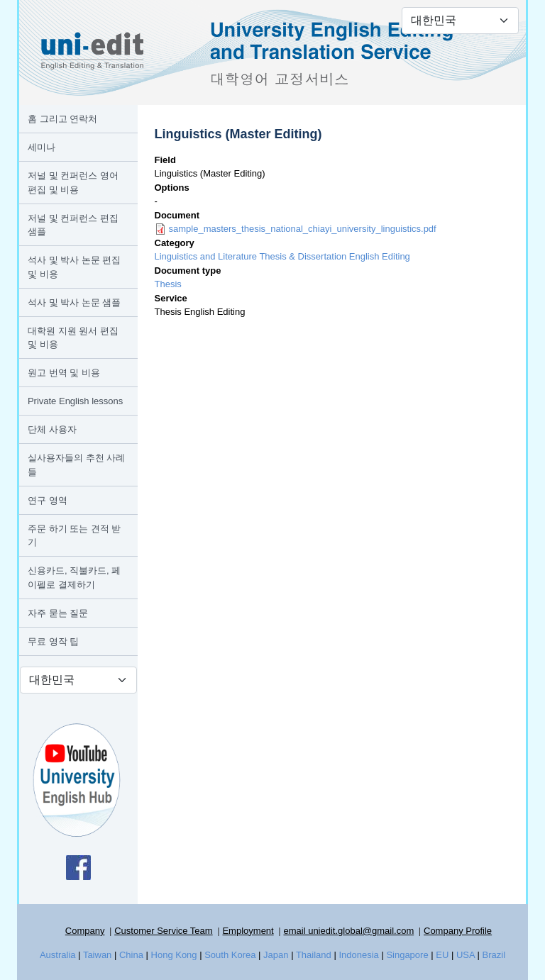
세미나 (42, 147)
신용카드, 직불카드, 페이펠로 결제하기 (74, 578)
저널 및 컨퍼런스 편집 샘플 (73, 225)
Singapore (407, 955)
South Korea (230, 955)
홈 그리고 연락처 (62, 119)
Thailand (314, 955)
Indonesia (358, 955)
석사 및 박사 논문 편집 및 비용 (74, 267)
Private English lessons (75, 401)
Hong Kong (174, 955)
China (131, 955)
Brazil (494, 955)
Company (85, 931)
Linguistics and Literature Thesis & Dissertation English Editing (282, 256)
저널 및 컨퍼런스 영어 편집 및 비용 (73, 183)
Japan (276, 955)
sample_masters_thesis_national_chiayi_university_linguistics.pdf (303, 229)
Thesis (168, 284)
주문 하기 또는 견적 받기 (74, 536)
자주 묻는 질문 (58, 613)
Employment (248, 931)
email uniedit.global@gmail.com (348, 931)
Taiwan (97, 955)
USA (466, 955)
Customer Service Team (163, 931)
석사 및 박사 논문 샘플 (74, 302)
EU (442, 955)
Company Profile (458, 931)
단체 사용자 (52, 429)
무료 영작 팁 (53, 641)
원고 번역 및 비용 (64, 373)
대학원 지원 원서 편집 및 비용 (73, 338)
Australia (58, 955)
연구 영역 (48, 500)
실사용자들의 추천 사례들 (76, 465)
